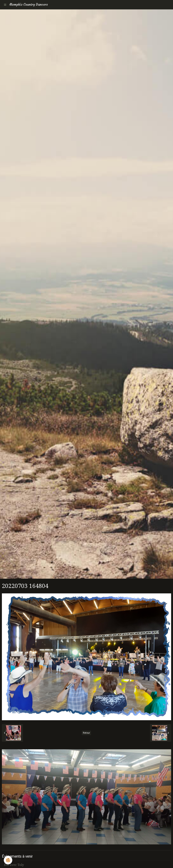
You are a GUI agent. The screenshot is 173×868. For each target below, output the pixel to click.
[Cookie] (8, 860)
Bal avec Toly (14, 865)
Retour (86, 733)
